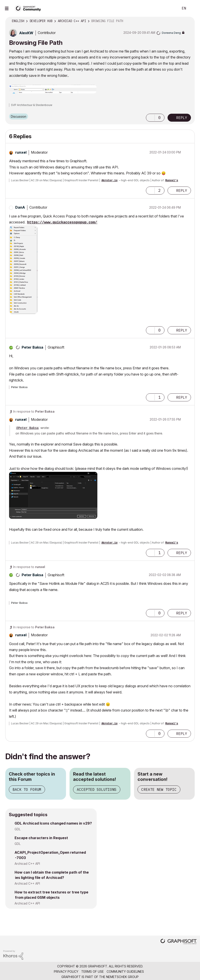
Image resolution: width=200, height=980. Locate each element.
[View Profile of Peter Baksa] (32, 347)
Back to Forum (27, 789)
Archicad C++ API (27, 864)
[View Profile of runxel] (21, 152)
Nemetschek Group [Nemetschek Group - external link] (122, 977)
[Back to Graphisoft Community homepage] (29, 8)
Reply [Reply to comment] (182, 191)
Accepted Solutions (97, 789)
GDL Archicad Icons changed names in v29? (53, 823)
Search (171, 8)
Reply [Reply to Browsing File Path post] (182, 118)
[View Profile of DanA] (20, 207)
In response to (34, 411)
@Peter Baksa (27, 428)
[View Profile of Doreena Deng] (171, 33)
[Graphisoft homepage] (179, 942)
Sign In (193, 8)
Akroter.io (109, 181)
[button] (53, 89)
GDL (18, 829)
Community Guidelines (125, 972)
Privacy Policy (66, 972)
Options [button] (189, 21)
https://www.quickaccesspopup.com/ (62, 223)
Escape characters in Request (41, 838)
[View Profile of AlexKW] (26, 33)
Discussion (19, 116)
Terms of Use (92, 972)
